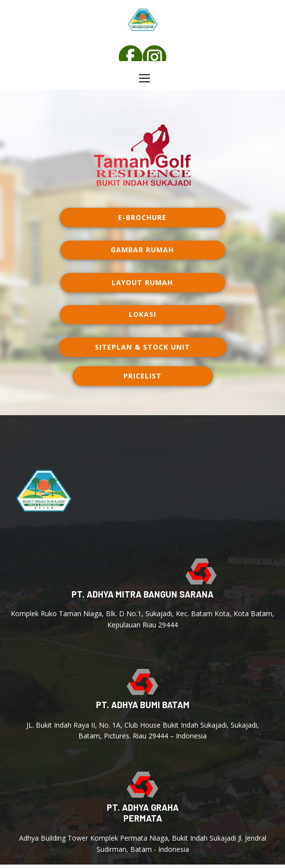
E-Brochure (142, 217)
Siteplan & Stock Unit (142, 347)
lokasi (142, 314)
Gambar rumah (142, 250)
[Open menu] (144, 78)
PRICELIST (142, 376)
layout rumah (142, 282)
